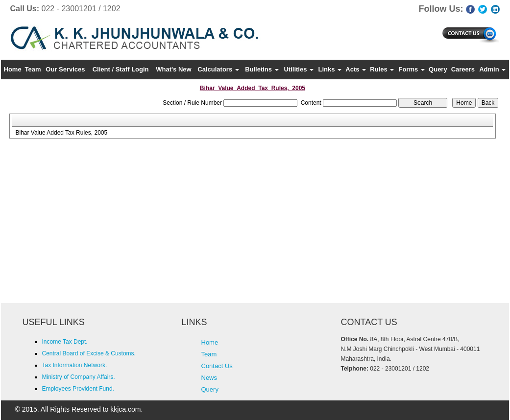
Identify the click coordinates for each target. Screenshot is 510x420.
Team (33, 69)
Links (330, 69)
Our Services (65, 69)
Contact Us (217, 366)
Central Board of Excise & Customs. (89, 353)
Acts (356, 69)
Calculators (218, 69)
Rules (382, 69)
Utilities (299, 69)
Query (438, 69)
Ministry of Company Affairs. (79, 377)
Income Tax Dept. (65, 342)
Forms (411, 69)
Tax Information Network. (75, 365)
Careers (463, 69)
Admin (492, 69)
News (209, 378)
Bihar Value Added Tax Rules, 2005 (61, 133)
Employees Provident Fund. (78, 389)
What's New (173, 69)
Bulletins (262, 69)
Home (13, 69)
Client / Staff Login (121, 69)
